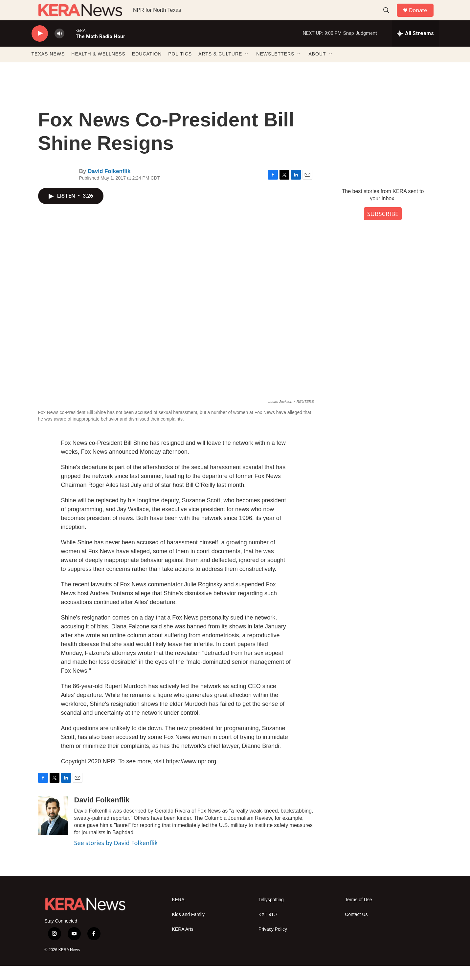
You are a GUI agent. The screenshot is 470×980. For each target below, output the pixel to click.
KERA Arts (183, 943)
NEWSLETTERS (275, 68)
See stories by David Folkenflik (116, 857)
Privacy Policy (273, 943)
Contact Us (356, 929)
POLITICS (180, 68)
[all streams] (415, 48)
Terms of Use (358, 914)
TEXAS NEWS (48, 68)
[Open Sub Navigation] (247, 68)
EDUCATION (147, 68)
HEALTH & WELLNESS (98, 68)
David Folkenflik (109, 186)
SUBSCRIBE (383, 228)
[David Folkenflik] (53, 830)
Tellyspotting (271, 914)
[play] (40, 48)
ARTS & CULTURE (220, 68)
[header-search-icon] (389, 17)
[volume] (59, 48)
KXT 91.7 (268, 929)
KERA (178, 914)
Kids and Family (189, 929)
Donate (422, 17)
